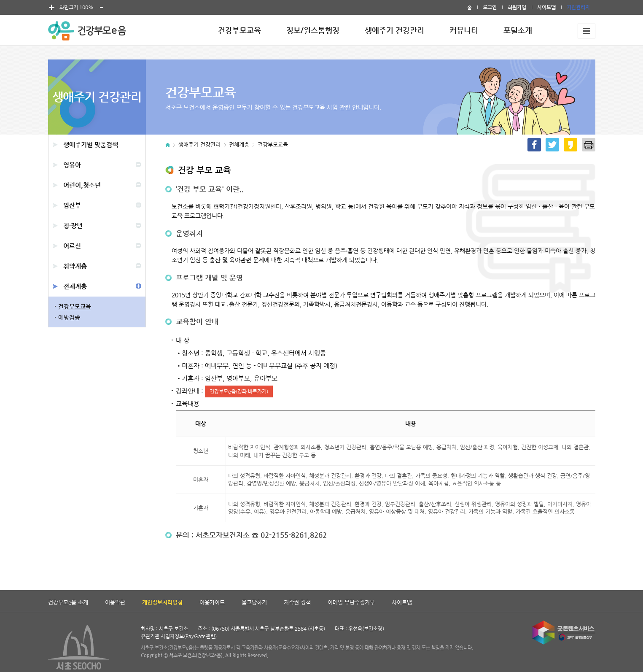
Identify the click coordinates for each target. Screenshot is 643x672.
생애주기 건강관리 (394, 30)
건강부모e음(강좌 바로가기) (239, 391)
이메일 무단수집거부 (351, 602)
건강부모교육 (239, 30)
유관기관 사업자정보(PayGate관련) (179, 636)
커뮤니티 (464, 30)
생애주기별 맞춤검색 (91, 144)
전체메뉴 (587, 31)
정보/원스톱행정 (313, 30)
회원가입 (517, 7)
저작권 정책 (297, 602)
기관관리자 (578, 7)
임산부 (72, 205)
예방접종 (69, 317)
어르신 (72, 246)
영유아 (72, 165)
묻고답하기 (254, 602)
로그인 (490, 7)
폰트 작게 (102, 7)
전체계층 (75, 286)
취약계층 (75, 266)
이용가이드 (212, 602)
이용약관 (115, 602)
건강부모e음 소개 (68, 602)
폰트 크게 (52, 7)
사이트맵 (546, 7)
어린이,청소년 (82, 185)
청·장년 (73, 225)
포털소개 (518, 30)
